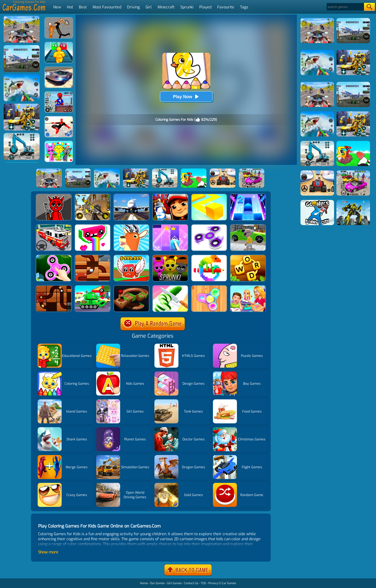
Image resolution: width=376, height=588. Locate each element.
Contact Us (191, 583)
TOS (203, 583)
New (57, 7)
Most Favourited (107, 7)
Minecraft (166, 7)
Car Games (229, 583)
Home (144, 583)
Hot (70, 7)
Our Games (157, 583)
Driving (133, 7)
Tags (244, 7)
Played (205, 7)
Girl (149, 7)
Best (83, 7)
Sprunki (187, 7)
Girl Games (174, 583)
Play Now (186, 97)
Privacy (213, 583)
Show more (48, 552)
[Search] (345, 7)
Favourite (226, 7)
